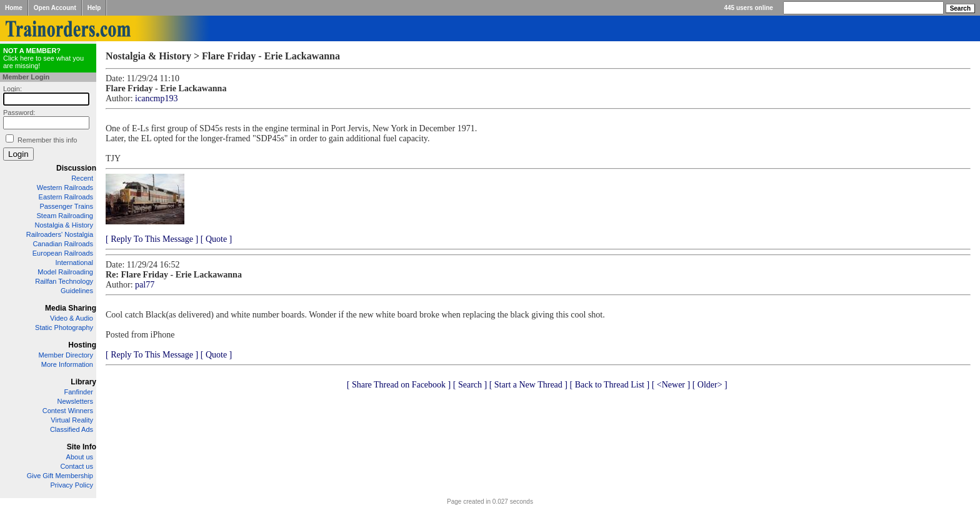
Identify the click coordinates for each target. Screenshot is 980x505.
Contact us (77, 466)
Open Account (55, 8)
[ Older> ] (710, 385)
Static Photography (64, 327)
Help (94, 8)
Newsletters (75, 401)
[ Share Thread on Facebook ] (399, 385)
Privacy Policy (72, 485)
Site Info (82, 447)
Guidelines (77, 291)
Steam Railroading (65, 216)
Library (83, 382)
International (74, 262)
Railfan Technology (64, 281)
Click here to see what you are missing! (43, 58)
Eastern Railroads (66, 197)
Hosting (82, 345)
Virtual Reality (72, 420)
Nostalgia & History (64, 225)
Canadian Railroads (63, 244)
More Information (67, 364)
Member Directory (66, 355)
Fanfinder (79, 392)
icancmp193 (156, 98)
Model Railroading (65, 272)
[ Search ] (470, 385)
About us (80, 457)
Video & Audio (72, 318)
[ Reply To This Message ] (152, 239)
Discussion (76, 168)
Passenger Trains (66, 206)
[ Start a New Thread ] (528, 385)
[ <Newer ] (671, 385)
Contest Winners (68, 411)
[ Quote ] (217, 239)
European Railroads (63, 253)
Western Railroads (65, 187)
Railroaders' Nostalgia (60, 234)
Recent (82, 178)
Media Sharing (71, 308)
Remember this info (47, 140)
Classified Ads (72, 429)
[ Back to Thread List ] (609, 385)
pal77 (145, 285)
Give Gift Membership (60, 476)
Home (14, 8)
